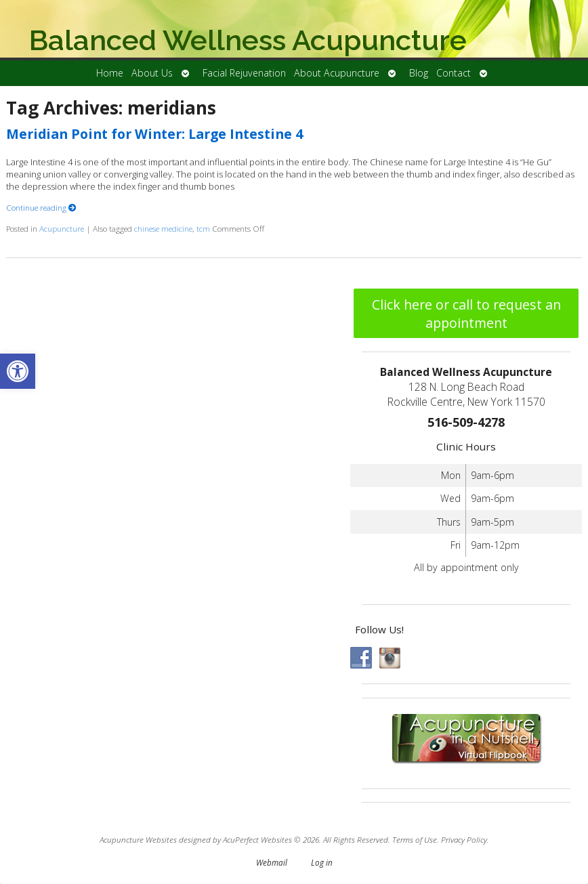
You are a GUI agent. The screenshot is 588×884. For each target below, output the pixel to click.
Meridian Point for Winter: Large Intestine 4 (154, 134)
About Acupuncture (337, 73)
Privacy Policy (464, 839)
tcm (203, 228)
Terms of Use (415, 839)
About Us (152, 73)
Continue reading (41, 207)
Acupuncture (62, 228)
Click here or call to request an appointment (466, 314)
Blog (419, 73)
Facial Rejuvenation (244, 73)
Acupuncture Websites (138, 839)
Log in (322, 862)
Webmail (272, 862)
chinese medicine (163, 228)
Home (110, 73)
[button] (18, 371)
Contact (454, 73)
